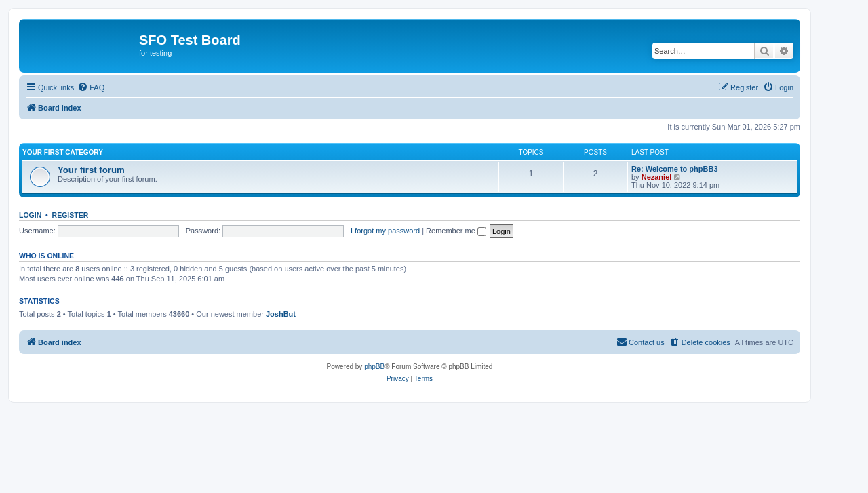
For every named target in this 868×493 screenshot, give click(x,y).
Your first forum (91, 170)
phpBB (374, 367)
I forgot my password (385, 231)
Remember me (456, 231)
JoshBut (281, 314)
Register (71, 215)
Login (30, 215)
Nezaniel (657, 177)
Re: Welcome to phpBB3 (675, 169)
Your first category (63, 152)
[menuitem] (91, 87)
